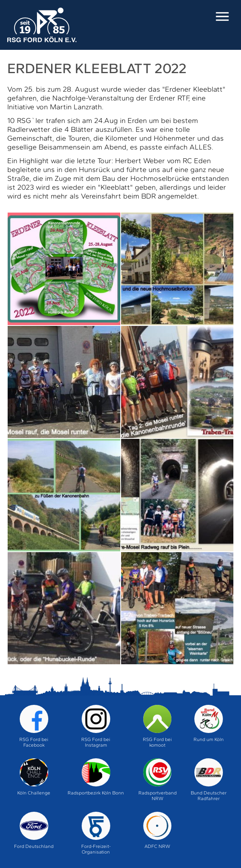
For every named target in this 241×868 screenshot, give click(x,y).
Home (42, 26)
